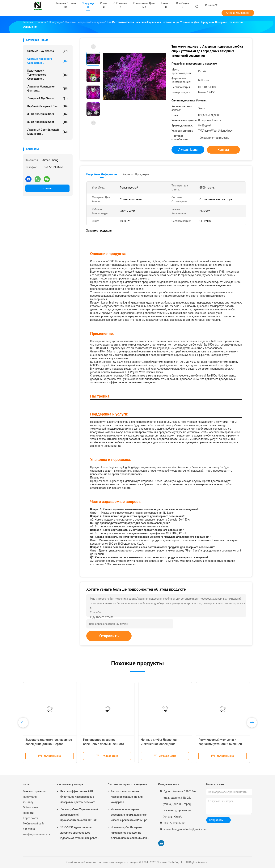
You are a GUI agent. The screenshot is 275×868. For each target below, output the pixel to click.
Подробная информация (102, 174)
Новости (28, 813)
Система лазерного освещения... (47, 61)
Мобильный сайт (34, 823)
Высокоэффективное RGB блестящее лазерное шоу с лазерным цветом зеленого (78, 797)
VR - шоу (28, 802)
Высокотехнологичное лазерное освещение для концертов (127, 797)
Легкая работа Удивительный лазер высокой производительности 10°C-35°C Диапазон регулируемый (80, 815)
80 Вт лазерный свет (47, 122)
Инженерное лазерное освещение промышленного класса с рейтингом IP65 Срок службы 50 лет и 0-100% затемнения (130, 815)
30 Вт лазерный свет (47, 114)
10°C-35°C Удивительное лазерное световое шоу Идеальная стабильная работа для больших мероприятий (80, 833)
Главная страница (34, 791)
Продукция (30, 797)
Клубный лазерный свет (47, 106)
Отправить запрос (238, 13)
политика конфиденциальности (36, 832)
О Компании (31, 807)
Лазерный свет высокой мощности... (47, 132)
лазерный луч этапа (47, 99)
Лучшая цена (188, 150)
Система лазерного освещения (127, 784)
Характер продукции (136, 174)
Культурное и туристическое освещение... (47, 75)
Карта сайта (30, 818)
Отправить (109, 636)
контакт (47, 188)
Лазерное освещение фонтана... (47, 89)
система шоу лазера (47, 51)
